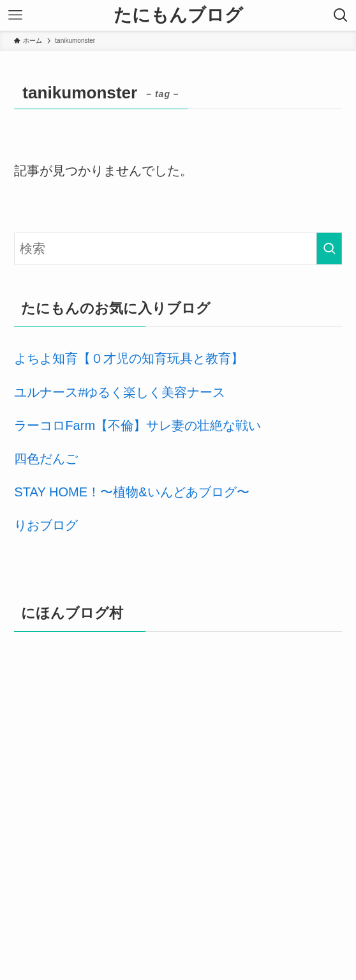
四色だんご (46, 459)
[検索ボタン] (341, 15)
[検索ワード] (178, 249)
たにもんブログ (178, 15)
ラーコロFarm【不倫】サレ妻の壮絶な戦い (137, 425)
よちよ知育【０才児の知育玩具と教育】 (129, 358)
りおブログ (46, 525)
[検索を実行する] (329, 249)
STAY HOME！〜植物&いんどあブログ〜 (131, 492)
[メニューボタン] (15, 15)
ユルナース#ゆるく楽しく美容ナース (120, 392)
